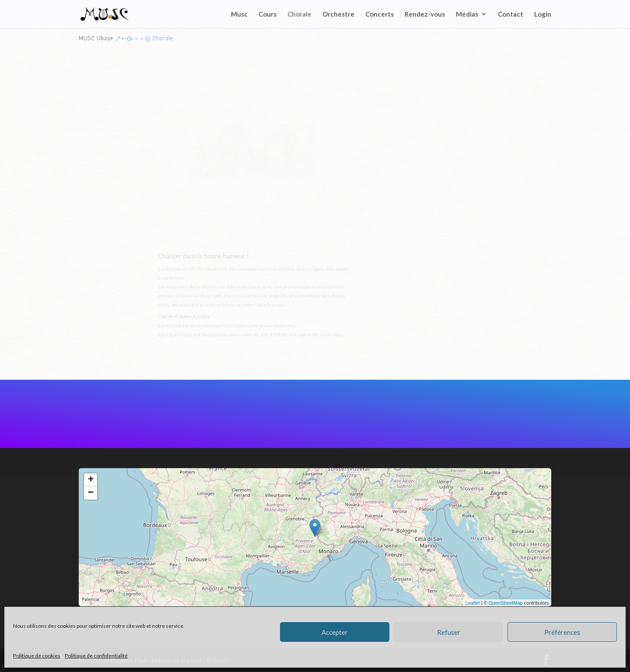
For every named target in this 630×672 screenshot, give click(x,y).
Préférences (562, 632)
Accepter (335, 632)
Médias (467, 14)
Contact (511, 14)
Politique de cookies (37, 656)
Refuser (449, 632)
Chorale (299, 14)
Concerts (380, 14)
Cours (268, 14)
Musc (239, 14)
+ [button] (91, 480)
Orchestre (338, 14)
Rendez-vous (425, 14)
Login (543, 14)
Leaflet (473, 603)
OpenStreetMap (506, 603)
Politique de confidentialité (96, 656)
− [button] (91, 493)
